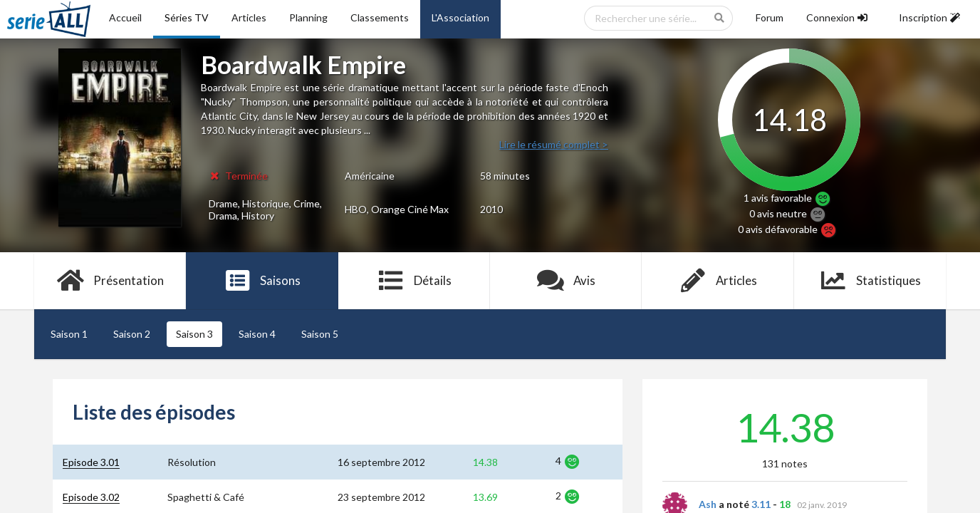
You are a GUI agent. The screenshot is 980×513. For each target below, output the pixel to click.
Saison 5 (320, 334)
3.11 (761, 504)
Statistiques (870, 281)
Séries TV (187, 17)
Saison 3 (194, 334)
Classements (380, 17)
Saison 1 (69, 334)
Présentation (110, 281)
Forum (770, 17)
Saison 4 (257, 334)
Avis (566, 281)
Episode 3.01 (91, 462)
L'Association (460, 17)
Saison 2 (132, 334)
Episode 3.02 (91, 497)
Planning (308, 17)
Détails (414, 281)
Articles (249, 17)
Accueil (125, 17)
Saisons (262, 281)
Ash (708, 504)
